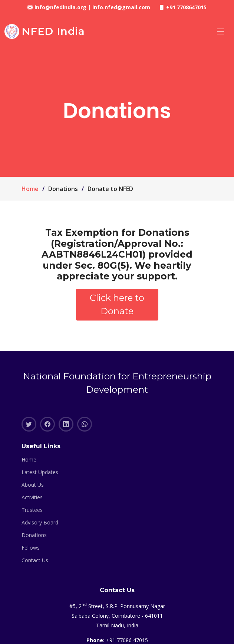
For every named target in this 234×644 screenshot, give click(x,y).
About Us (33, 485)
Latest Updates (40, 472)
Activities (32, 497)
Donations (34, 535)
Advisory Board (40, 523)
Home (30, 189)
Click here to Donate (117, 304)
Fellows (31, 548)
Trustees (32, 510)
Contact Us (35, 560)
